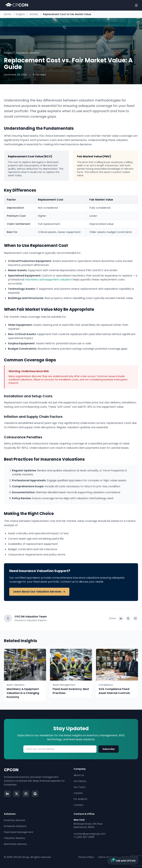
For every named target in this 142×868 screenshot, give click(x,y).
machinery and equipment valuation (48, 280)
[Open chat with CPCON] (123, 861)
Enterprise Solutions (15, 826)
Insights (20, 14)
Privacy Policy (86, 857)
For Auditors (80, 799)
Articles (34, 14)
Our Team (80, 787)
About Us (79, 775)
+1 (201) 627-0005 (84, 837)
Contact (79, 805)
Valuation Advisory (15, 838)
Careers (78, 793)
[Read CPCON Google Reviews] (35, 794)
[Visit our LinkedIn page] (7, 794)
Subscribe (109, 749)
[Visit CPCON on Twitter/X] (17, 794)
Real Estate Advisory (15, 844)
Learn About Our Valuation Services (39, 592)
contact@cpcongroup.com (90, 834)
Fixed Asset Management (19, 832)
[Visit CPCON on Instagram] (26, 794)
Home (7, 14)
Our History (80, 781)
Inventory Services (15, 820)
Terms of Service (108, 857)
